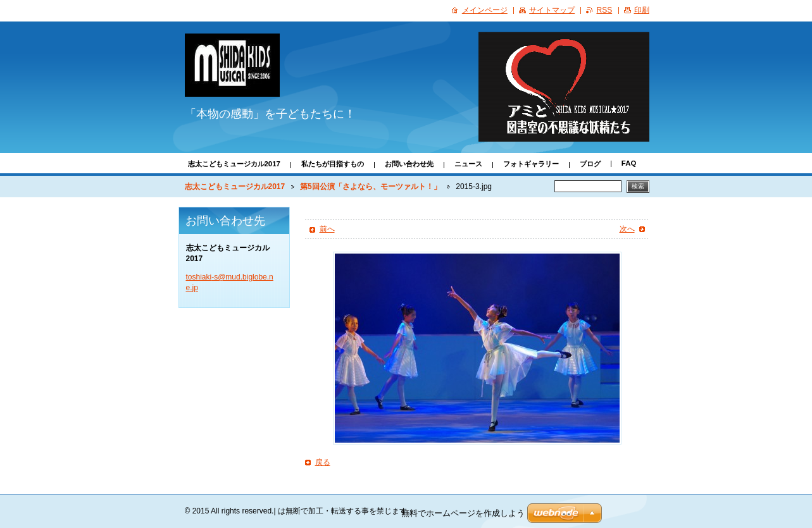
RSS (604, 10)
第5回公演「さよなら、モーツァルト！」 (371, 187)
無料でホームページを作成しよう (463, 513)
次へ (627, 229)
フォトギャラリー (531, 164)
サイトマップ (552, 10)
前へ (327, 229)
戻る (323, 462)
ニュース (468, 164)
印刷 (642, 10)
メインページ (485, 10)
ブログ (590, 164)
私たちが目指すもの (333, 164)
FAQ (629, 163)
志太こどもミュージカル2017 (234, 164)
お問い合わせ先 (409, 164)
